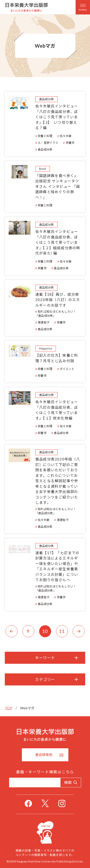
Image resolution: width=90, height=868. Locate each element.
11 (62, 631)
